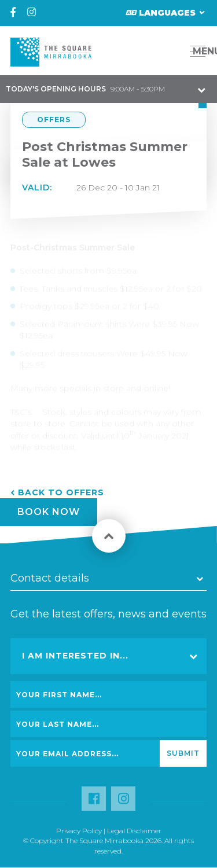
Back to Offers (61, 492)
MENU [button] (201, 51)
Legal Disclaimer (134, 831)
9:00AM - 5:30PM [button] (85, 89)
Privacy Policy (79, 831)
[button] (172, 51)
